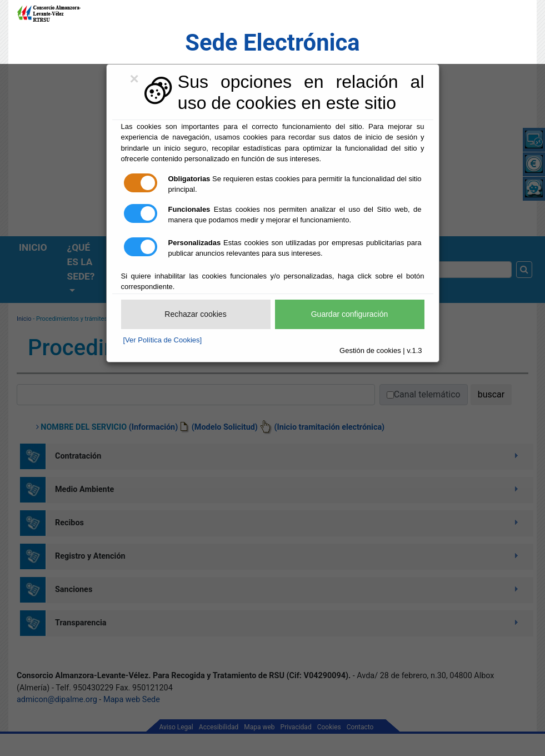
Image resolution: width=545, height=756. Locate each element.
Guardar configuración (350, 314)
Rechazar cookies (195, 314)
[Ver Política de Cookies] (163, 340)
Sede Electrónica (272, 43)
